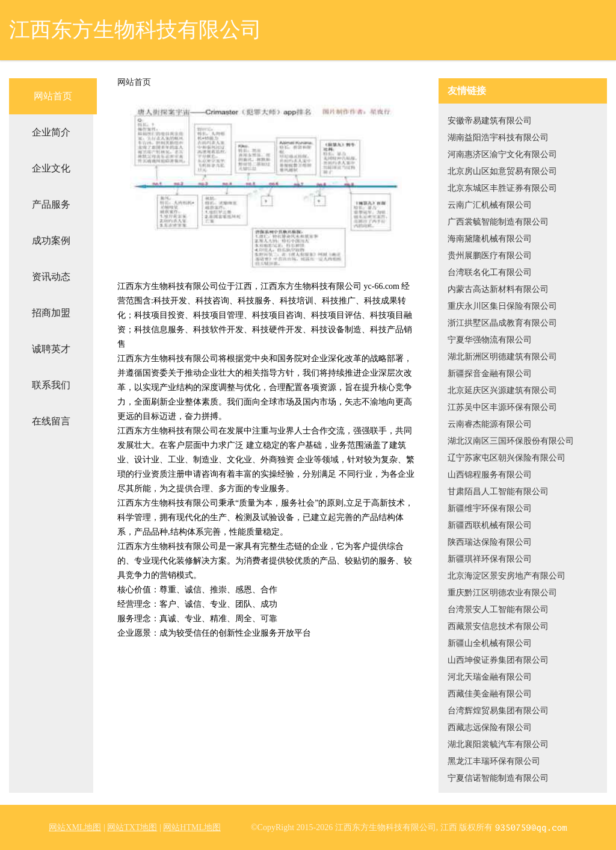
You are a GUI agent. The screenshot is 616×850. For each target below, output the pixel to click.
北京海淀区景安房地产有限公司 (507, 576)
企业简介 (51, 132)
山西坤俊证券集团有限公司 (498, 660)
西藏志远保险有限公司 (490, 727)
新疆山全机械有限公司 (490, 643)
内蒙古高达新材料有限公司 (498, 289)
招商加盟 (51, 313)
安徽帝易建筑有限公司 (490, 121)
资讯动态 (51, 277)
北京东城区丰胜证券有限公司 (502, 188)
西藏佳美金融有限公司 (490, 694)
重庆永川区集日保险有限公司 (502, 306)
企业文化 (51, 168)
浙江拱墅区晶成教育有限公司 (502, 323)
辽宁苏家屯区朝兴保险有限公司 (507, 458)
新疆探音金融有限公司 (490, 374)
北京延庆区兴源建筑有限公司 (502, 390)
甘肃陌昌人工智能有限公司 (498, 492)
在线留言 (51, 421)
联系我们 (51, 385)
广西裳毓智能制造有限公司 (498, 222)
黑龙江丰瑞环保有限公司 (494, 761)
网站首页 (53, 96)
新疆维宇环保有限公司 (490, 508)
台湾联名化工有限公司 (490, 272)
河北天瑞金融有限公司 (490, 677)
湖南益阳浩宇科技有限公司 (498, 138)
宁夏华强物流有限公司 (490, 340)
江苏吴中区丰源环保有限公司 (502, 407)
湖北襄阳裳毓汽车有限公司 (498, 744)
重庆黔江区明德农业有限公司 (502, 593)
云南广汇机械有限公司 (490, 205)
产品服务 (51, 204)
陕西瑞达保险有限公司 (490, 542)
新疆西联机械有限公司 (490, 525)
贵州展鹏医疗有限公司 (490, 256)
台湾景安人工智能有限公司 (498, 610)
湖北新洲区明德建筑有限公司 (502, 357)
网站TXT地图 (132, 827)
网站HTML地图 (192, 827)
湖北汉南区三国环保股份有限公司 (511, 441)
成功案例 (51, 240)
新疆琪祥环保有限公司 (490, 559)
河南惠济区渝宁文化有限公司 (502, 154)
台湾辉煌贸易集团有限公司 (498, 711)
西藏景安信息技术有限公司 (498, 626)
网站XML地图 (75, 827)
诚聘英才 (51, 349)
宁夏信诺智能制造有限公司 (498, 778)
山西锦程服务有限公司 (490, 475)
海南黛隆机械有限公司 (490, 239)
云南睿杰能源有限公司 (490, 424)
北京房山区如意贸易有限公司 (502, 171)
